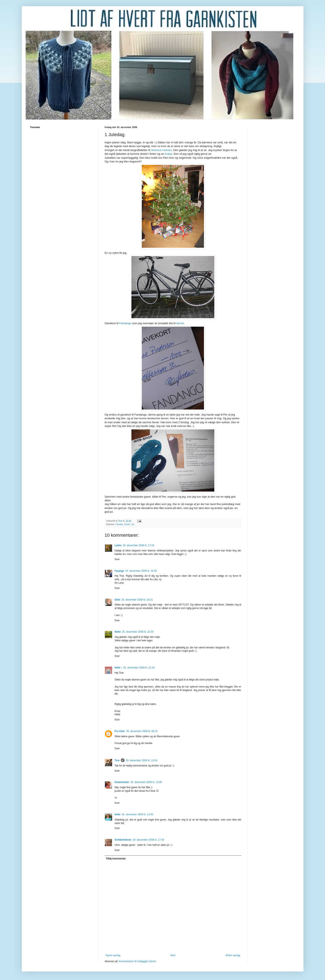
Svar (117, 559)
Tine (117, 760)
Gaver (127, 524)
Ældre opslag (233, 955)
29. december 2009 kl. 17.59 (148, 840)
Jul (133, 524)
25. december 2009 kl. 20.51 (137, 600)
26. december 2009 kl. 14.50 (137, 814)
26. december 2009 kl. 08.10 (142, 731)
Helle (118, 814)
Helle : (118, 668)
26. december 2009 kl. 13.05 (146, 782)
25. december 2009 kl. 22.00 (138, 632)
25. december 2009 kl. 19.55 (141, 571)
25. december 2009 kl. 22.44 (139, 668)
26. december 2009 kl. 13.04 (142, 760)
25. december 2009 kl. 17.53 (138, 545)
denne (180, 323)
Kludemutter (122, 782)
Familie (119, 524)
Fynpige (119, 571)
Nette (118, 632)
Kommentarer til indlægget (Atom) (137, 961)
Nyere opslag (113, 955)
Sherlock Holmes (161, 150)
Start (173, 955)
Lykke (118, 545)
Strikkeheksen (123, 840)
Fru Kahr (120, 731)
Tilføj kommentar (116, 859)
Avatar (168, 154)
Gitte (117, 600)
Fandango (125, 323)
